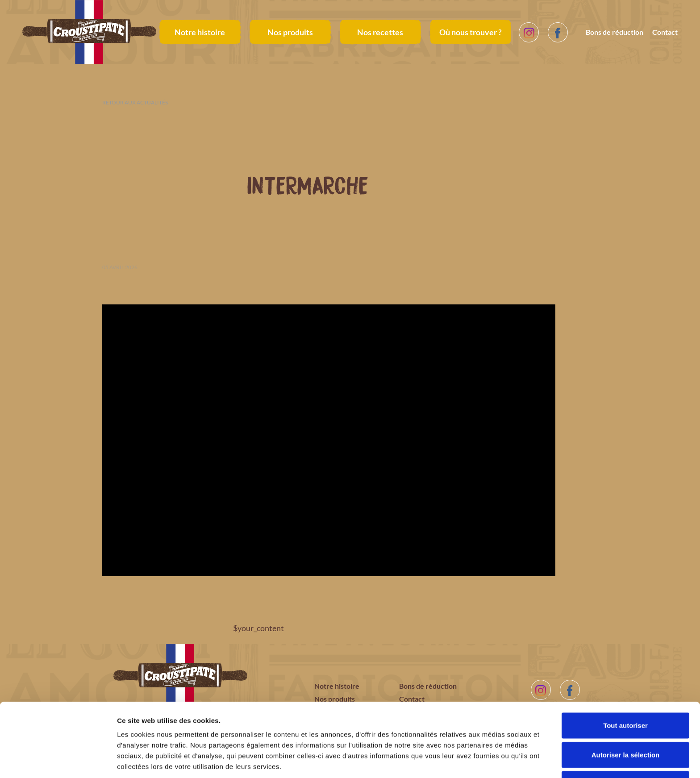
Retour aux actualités (135, 102)
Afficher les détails (492, 760)
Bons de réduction (615, 32)
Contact (665, 32)
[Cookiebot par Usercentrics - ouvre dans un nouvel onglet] (58, 761)
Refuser (625, 749)
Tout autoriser (625, 690)
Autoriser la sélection (626, 720)
